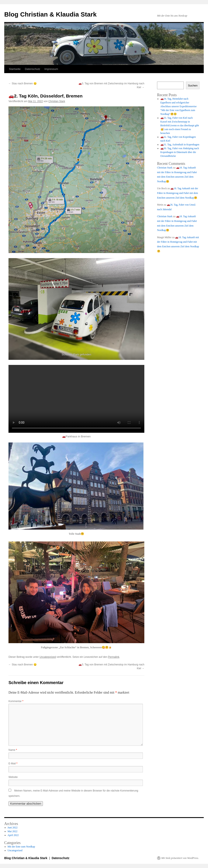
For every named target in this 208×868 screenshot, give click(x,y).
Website (13, 777)
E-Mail (13, 764)
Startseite (15, 69)
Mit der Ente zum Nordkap (21, 847)
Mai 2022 (13, 831)
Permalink (114, 657)
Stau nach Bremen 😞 (23, 83)
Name (13, 750)
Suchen (193, 86)
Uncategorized (48, 657)
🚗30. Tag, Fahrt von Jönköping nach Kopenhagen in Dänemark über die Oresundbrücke (180, 152)
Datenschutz (32, 69)
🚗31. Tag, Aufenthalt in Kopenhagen (180, 145)
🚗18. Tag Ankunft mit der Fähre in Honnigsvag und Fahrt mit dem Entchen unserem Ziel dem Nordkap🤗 (178, 193)
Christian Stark (57, 101)
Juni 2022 (13, 828)
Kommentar (16, 701)
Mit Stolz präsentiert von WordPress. (180, 858)
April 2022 (13, 835)
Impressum (51, 69)
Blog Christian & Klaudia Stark (50, 14)
